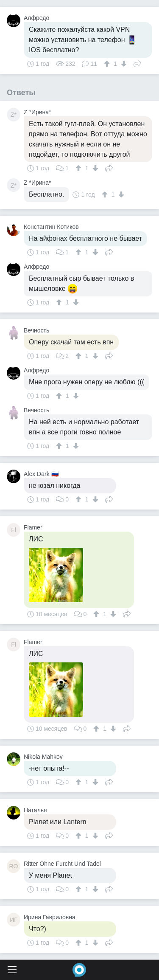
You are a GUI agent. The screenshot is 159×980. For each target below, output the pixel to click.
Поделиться (137, 63)
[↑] (108, 64)
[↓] (123, 64)
